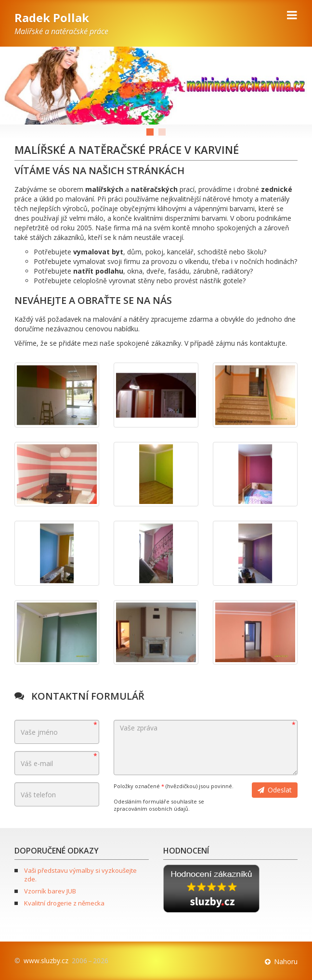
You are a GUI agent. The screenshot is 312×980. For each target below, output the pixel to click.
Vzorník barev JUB (50, 891)
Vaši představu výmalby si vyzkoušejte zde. (80, 875)
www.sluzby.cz (46, 961)
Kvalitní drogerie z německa (64, 903)
